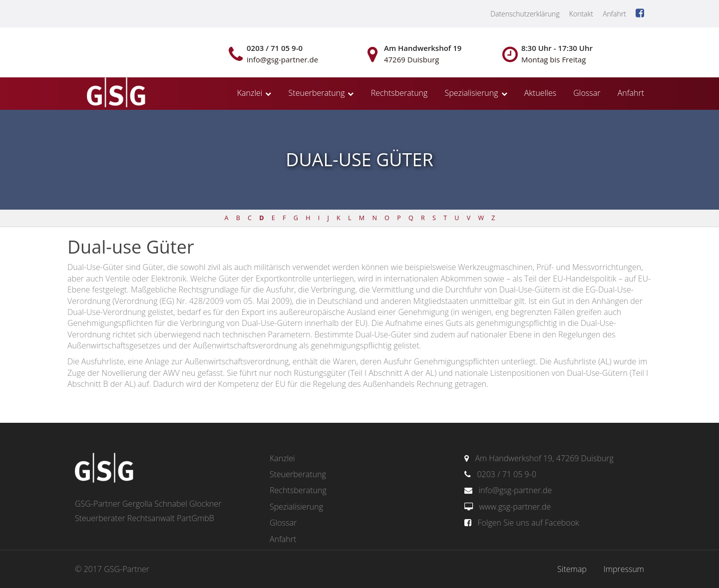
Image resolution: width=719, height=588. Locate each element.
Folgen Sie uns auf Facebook (528, 523)
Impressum (624, 569)
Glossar (587, 93)
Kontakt (581, 14)
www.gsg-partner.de (515, 507)
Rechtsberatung (399, 93)
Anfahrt (614, 14)
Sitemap (572, 569)
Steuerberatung (317, 93)
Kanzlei (250, 93)
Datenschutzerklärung (525, 14)
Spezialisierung (472, 93)
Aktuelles (540, 93)
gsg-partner (115, 93)
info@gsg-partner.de (515, 490)
